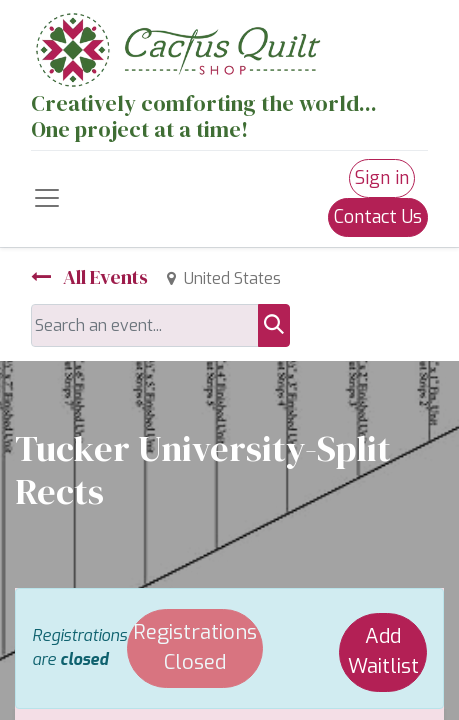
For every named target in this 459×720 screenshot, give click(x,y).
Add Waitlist (383, 652)
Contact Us (378, 217)
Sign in (382, 178)
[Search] (274, 325)
